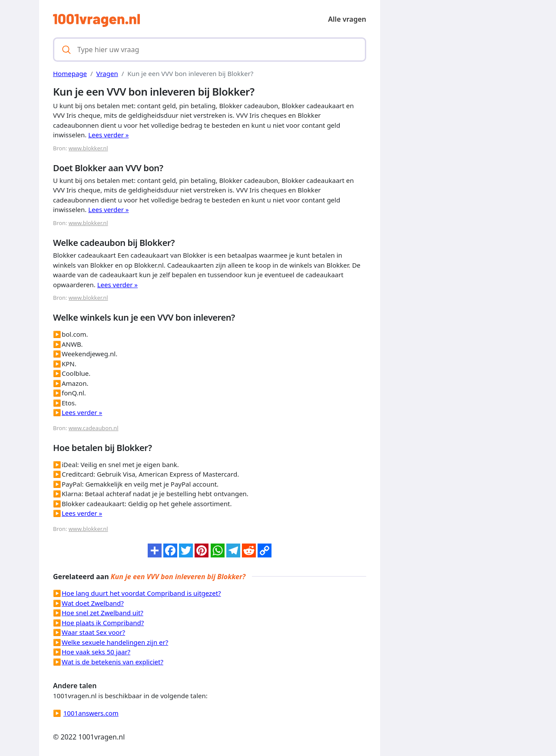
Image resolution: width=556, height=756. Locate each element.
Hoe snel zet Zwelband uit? (103, 613)
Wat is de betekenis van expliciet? (113, 662)
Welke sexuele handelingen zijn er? (115, 642)
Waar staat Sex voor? (93, 632)
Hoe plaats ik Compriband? (103, 623)
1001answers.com (91, 713)
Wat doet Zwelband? (93, 603)
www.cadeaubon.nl (94, 428)
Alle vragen (347, 19)
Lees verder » (108, 135)
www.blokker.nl (88, 148)
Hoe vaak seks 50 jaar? (96, 652)
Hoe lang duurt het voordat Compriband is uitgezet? (141, 593)
